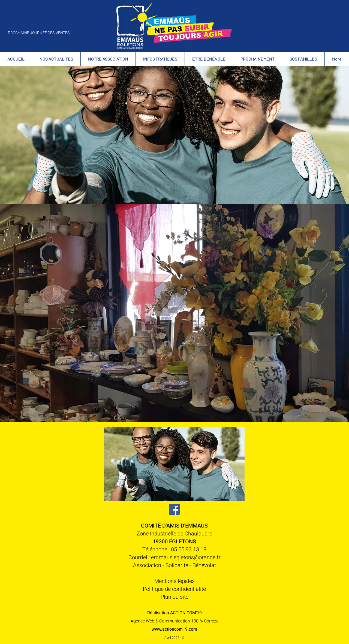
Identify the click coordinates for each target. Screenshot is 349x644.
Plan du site (174, 597)
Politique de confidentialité (174, 589)
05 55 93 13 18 (189, 549)
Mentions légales (174, 581)
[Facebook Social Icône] (174, 509)
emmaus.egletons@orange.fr (186, 557)
